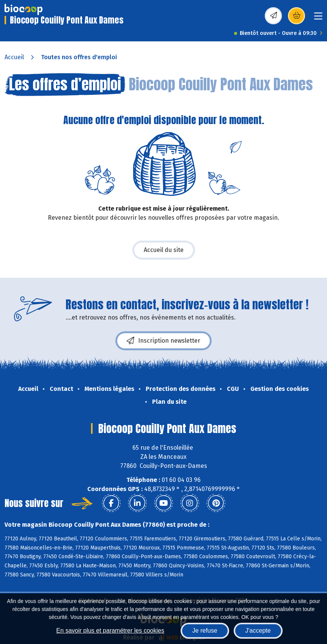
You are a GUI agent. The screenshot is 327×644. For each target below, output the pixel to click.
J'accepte (258, 631)
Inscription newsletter (163, 341)
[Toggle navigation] (318, 18)
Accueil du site (164, 250)
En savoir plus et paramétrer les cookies (110, 631)
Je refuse (205, 631)
